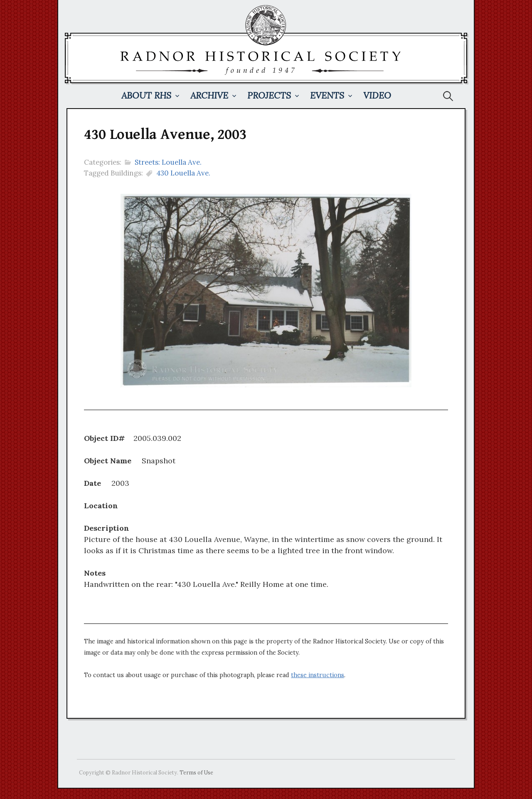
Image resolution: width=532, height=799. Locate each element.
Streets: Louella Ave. (168, 162)
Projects (269, 95)
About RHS (146, 95)
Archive (209, 95)
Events (327, 95)
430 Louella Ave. (183, 173)
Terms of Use (196, 772)
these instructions (318, 675)
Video (377, 95)
